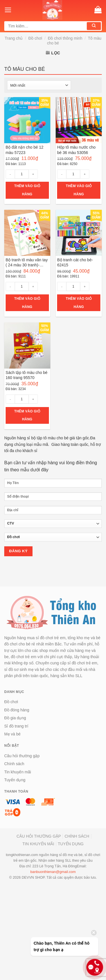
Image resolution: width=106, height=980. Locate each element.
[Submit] (94, 26)
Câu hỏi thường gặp (22, 756)
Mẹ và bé (12, 734)
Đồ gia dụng (15, 718)
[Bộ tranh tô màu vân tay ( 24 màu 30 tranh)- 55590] (27, 233)
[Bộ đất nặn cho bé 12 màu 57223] (27, 120)
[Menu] (8, 10)
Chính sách (14, 764)
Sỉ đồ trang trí (16, 726)
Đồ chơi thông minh (65, 38)
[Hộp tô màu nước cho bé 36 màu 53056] (79, 120)
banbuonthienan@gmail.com (53, 872)
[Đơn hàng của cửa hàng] (39, 85)
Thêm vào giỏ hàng (27, 190)
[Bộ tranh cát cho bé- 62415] (79, 233)
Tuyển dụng (15, 780)
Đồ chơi (35, 38)
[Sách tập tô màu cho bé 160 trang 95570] (27, 345)
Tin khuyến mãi (18, 772)
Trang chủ (14, 38)
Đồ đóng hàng (17, 710)
